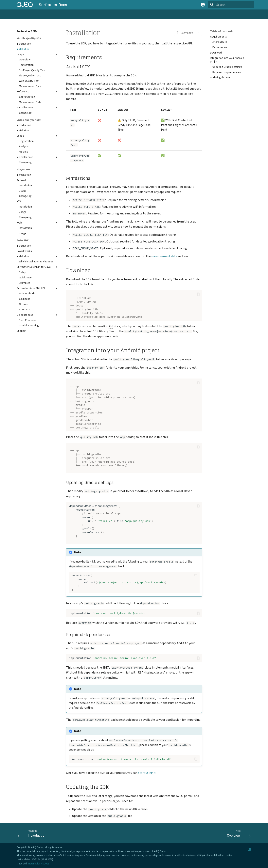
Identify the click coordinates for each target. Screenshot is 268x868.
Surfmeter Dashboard (104, 14)
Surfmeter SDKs (68, 14)
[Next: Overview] (238, 834)
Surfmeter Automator (41, 14)
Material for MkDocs (39, 864)
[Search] (231, 5)
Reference (128, 14)
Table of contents (222, 31)
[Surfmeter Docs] (25, 5)
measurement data (164, 256)
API (84, 14)
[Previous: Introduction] (33, 834)
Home (20, 14)
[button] (185, 33)
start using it (147, 773)
